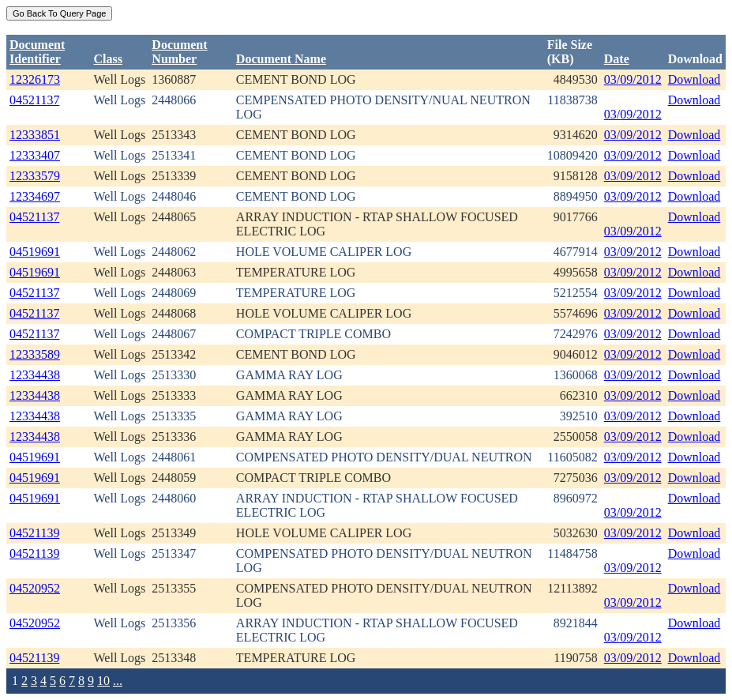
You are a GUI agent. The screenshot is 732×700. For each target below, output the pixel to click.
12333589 (35, 354)
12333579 (35, 176)
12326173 (35, 79)
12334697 (35, 196)
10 (103, 681)
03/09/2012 (633, 79)
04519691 (35, 252)
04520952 (35, 588)
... (118, 681)
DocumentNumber (179, 52)
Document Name (281, 59)
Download (694, 79)
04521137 (34, 100)
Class (108, 59)
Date (617, 59)
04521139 (34, 533)
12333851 (35, 135)
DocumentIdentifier (37, 52)
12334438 (35, 375)
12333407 (35, 155)
